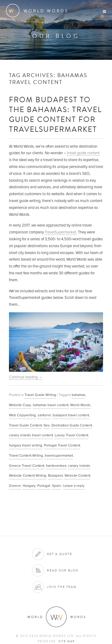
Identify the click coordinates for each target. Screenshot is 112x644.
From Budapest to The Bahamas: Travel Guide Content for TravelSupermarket (55, 114)
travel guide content (83, 153)
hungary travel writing (26, 445)
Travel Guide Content (25, 425)
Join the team (62, 587)
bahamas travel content (51, 405)
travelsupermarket (59, 455)
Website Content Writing (28, 475)
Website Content (77, 475)
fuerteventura (56, 466)
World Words (38, 11)
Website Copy (20, 405)
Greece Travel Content (27, 466)
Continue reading (26, 377)
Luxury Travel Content (71, 435)
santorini (44, 415)
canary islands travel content (31, 435)
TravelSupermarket (60, 232)
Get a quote (60, 554)
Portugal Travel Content (62, 445)
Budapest (55, 475)
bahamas (79, 395)
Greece (15, 486)
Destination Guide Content (72, 425)
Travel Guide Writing (40, 395)
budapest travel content (71, 415)
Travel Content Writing (26, 455)
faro (47, 425)
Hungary (29, 486)
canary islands (79, 466)
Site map (67, 641)
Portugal (44, 486)
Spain (56, 486)
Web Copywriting (22, 415)
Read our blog (63, 570)
